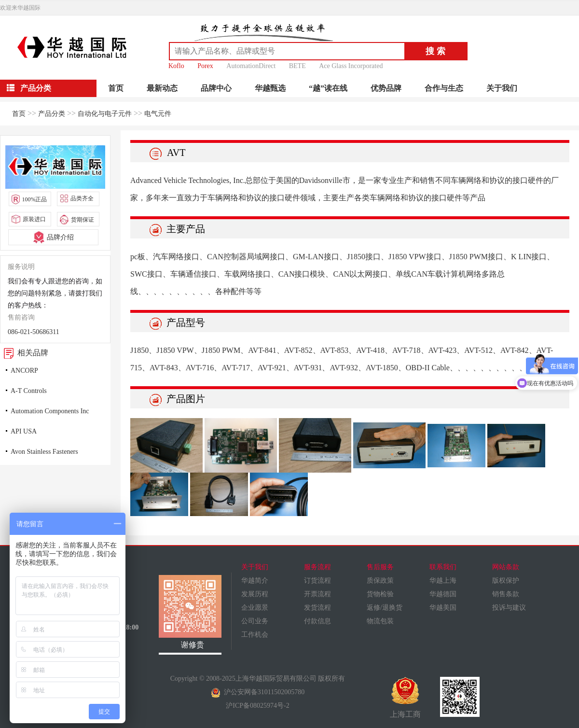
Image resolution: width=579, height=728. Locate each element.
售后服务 (380, 567)
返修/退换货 (385, 608)
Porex (205, 66)
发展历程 (255, 594)
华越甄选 (270, 88)
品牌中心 (216, 88)
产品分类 (52, 114)
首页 (116, 88)
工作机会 (255, 635)
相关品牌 (24, 353)
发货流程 (317, 608)
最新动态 (162, 88)
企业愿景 (255, 608)
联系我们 (443, 567)
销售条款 (506, 594)
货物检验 (380, 594)
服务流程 (317, 567)
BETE (297, 66)
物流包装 (380, 621)
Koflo (176, 66)
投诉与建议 (509, 608)
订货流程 (317, 581)
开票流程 (317, 594)
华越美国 (443, 608)
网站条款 (506, 567)
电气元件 (158, 114)
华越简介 (255, 581)
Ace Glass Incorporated (351, 66)
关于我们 (502, 88)
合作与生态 (444, 88)
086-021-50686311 (34, 332)
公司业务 (255, 621)
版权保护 (506, 581)
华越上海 (443, 581)
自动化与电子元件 (105, 114)
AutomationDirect (251, 66)
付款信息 (317, 621)
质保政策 (380, 581)
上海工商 (405, 698)
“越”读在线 (328, 88)
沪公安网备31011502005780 (258, 692)
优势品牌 (386, 88)
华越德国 (443, 594)
